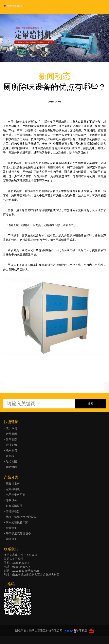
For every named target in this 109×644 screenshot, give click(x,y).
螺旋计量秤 (13, 484)
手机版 (83, 631)
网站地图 (11, 467)
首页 (41, 87)
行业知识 (11, 445)
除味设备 (11, 528)
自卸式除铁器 (14, 506)
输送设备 (11, 539)
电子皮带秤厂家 (16, 495)
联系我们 (11, 450)
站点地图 (11, 461)
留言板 (10, 456)
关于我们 (11, 428)
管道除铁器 (13, 511)
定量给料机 (13, 489)
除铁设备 (11, 500)
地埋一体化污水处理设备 (21, 517)
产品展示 (11, 434)
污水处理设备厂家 (17, 522)
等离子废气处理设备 (18, 533)
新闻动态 (55, 87)
